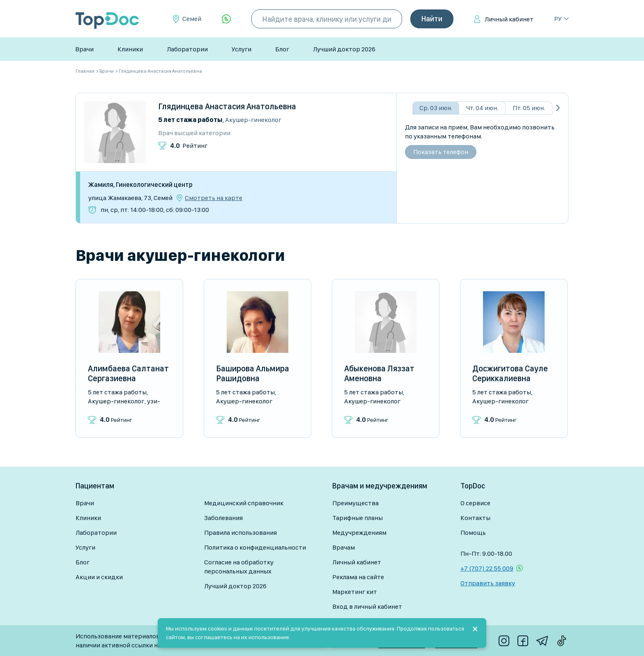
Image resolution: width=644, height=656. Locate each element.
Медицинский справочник (244, 503)
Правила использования (240, 533)
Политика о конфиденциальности (255, 547)
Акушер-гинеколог (253, 120)
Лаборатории (187, 49)
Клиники (130, 49)
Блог (282, 49)
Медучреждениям (359, 533)
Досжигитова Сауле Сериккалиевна (510, 373)
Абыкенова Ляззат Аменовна (379, 373)
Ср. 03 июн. (436, 108)
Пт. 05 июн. (529, 108)
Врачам (344, 547)
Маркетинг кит (355, 592)
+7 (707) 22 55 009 (487, 568)
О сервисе (475, 503)
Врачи (84, 49)
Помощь (473, 533)
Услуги (241, 49)
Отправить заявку (488, 583)
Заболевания (223, 518)
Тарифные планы (358, 518)
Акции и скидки (99, 577)
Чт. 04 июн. (482, 108)
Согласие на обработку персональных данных (239, 567)
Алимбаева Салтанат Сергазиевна (128, 373)
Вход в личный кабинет (367, 607)
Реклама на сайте (358, 577)
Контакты (475, 518)
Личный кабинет (509, 19)
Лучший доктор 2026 (344, 49)
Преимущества (355, 503)
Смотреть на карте (214, 198)
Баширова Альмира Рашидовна (253, 373)
